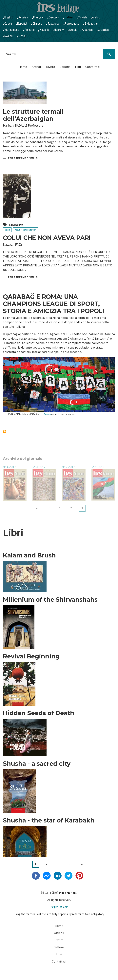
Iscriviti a (5, 431)
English (9, 17)
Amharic (29, 30)
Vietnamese (12, 30)
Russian (23, 17)
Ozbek (22, 36)
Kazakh (44, 30)
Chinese (37, 24)
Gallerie (65, 67)
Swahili (9, 36)
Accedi (47, 414)
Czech (8, 24)
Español (22, 24)
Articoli (37, 67)
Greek (73, 30)
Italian (69, 17)
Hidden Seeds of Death (39, 713)
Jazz (7, 230)
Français (38, 17)
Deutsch (54, 17)
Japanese (54, 24)
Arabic (96, 17)
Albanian (87, 30)
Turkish (82, 17)
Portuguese (72, 24)
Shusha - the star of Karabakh (49, 821)
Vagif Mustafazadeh (25, 230)
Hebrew (59, 30)
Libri (78, 67)
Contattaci (92, 67)
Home (23, 67)
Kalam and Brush (29, 555)
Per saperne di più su (24, 159)
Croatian (103, 30)
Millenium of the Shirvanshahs (50, 600)
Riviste (51, 67)
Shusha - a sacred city (37, 764)
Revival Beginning (31, 656)
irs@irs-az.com (59, 907)
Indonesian (92, 24)
